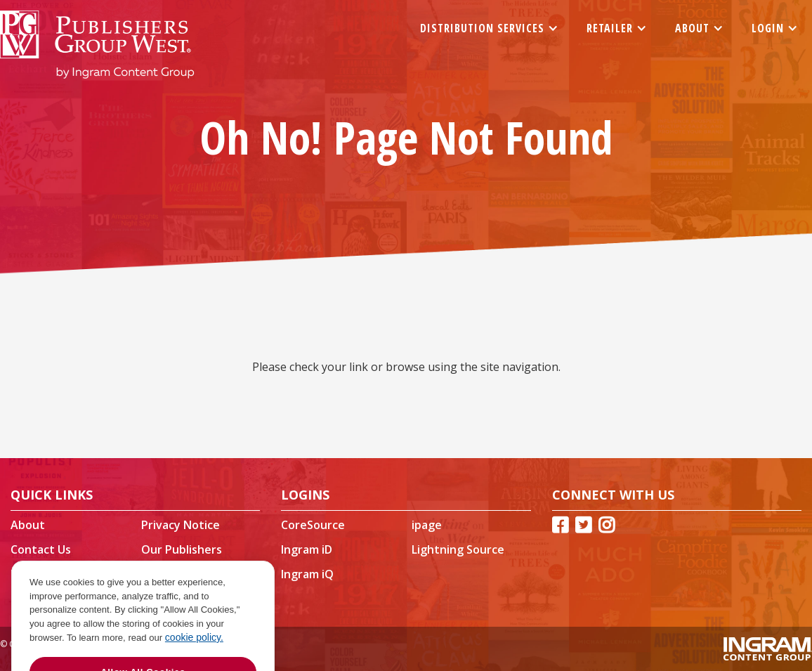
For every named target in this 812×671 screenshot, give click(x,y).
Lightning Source (458, 549)
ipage (427, 525)
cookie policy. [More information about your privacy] (194, 648)
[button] (489, 28)
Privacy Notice (181, 525)
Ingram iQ (307, 574)
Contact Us (41, 549)
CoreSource (313, 525)
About (28, 525)
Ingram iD (307, 549)
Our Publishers (182, 549)
